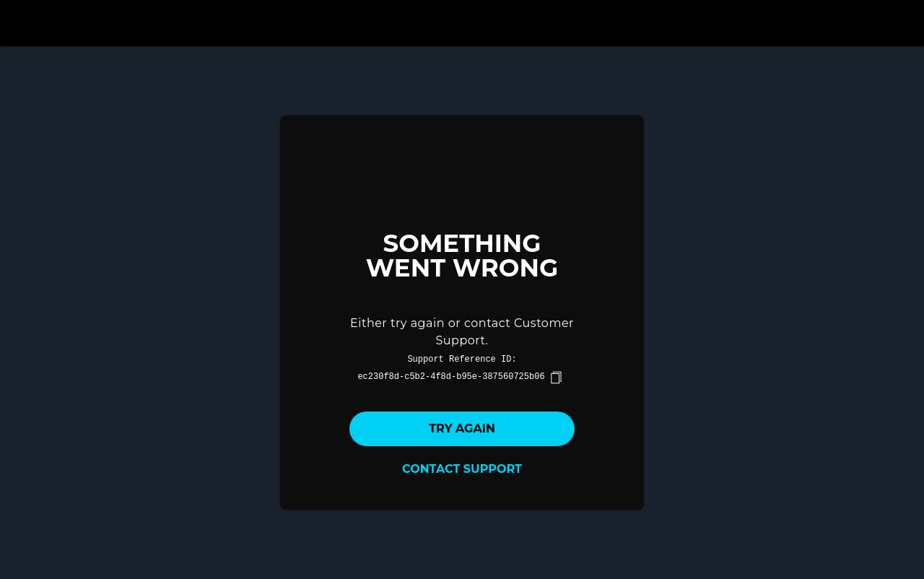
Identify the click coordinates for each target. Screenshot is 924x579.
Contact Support (462, 469)
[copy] (556, 378)
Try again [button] (462, 428)
